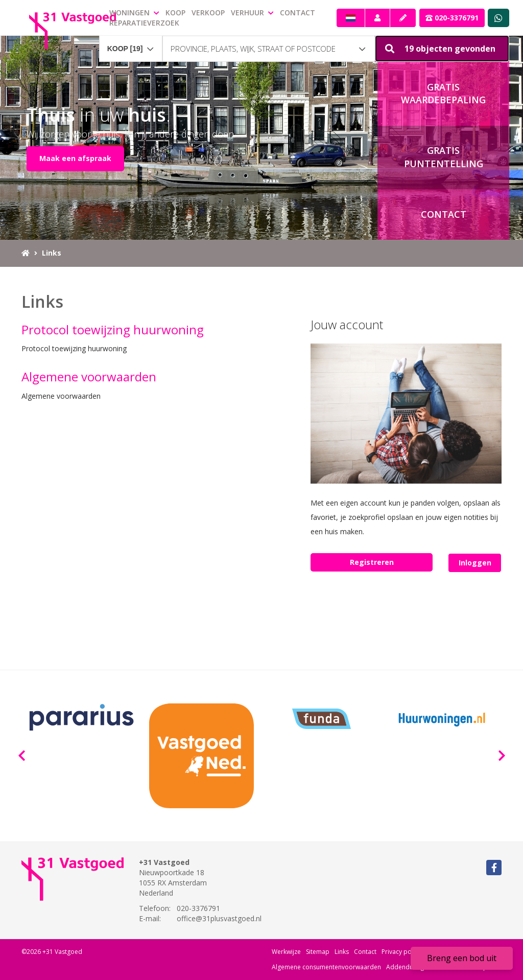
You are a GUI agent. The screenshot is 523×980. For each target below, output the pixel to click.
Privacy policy (401, 952)
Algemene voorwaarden (89, 377)
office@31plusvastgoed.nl (219, 918)
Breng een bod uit (462, 958)
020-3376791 (452, 18)
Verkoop (208, 13)
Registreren (372, 562)
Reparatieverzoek (144, 23)
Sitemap (318, 952)
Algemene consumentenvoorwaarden (326, 967)
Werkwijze (286, 952)
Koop (175, 13)
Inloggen (475, 563)
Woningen (134, 13)
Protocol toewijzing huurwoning (113, 329)
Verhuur (252, 13)
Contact (298, 13)
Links (342, 952)
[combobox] (131, 44)
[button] (442, 49)
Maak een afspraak (75, 158)
